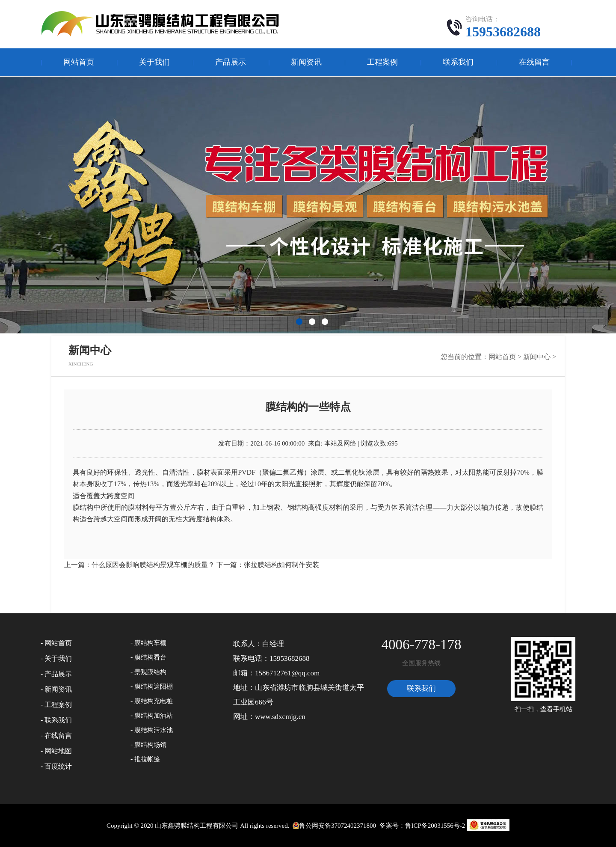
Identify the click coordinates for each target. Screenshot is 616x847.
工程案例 (382, 62)
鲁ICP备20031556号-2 (435, 826)
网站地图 (58, 751)
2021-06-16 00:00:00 (277, 443)
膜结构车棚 (150, 643)
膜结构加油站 (154, 716)
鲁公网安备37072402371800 (333, 826)
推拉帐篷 (147, 759)
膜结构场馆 (150, 745)
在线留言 (534, 62)
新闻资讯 (306, 62)
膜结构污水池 (154, 730)
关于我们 (154, 62)
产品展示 (231, 62)
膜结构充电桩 (154, 701)
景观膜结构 (150, 672)
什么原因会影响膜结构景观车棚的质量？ (153, 565)
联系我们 (458, 62)
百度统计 (58, 766)
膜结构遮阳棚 (154, 687)
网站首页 (79, 62)
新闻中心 (537, 357)
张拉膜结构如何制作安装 (281, 565)
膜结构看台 (150, 657)
